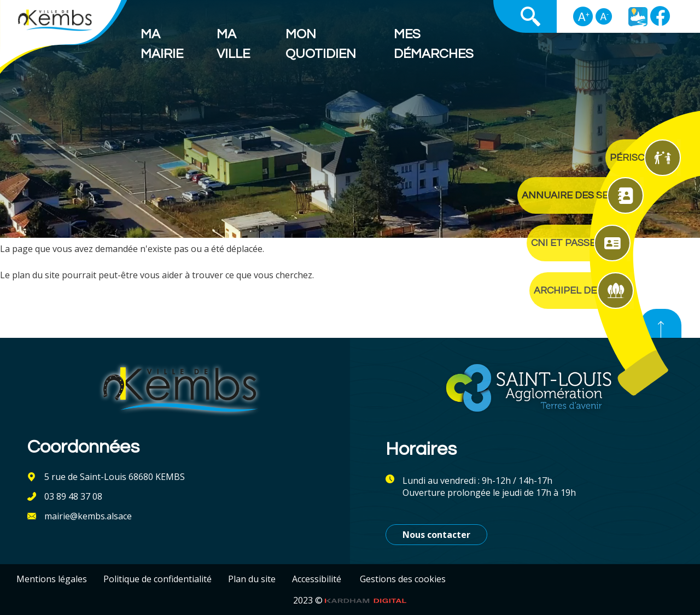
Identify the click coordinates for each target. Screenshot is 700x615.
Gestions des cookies (403, 579)
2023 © (350, 600)
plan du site (36, 275)
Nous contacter (436, 535)
